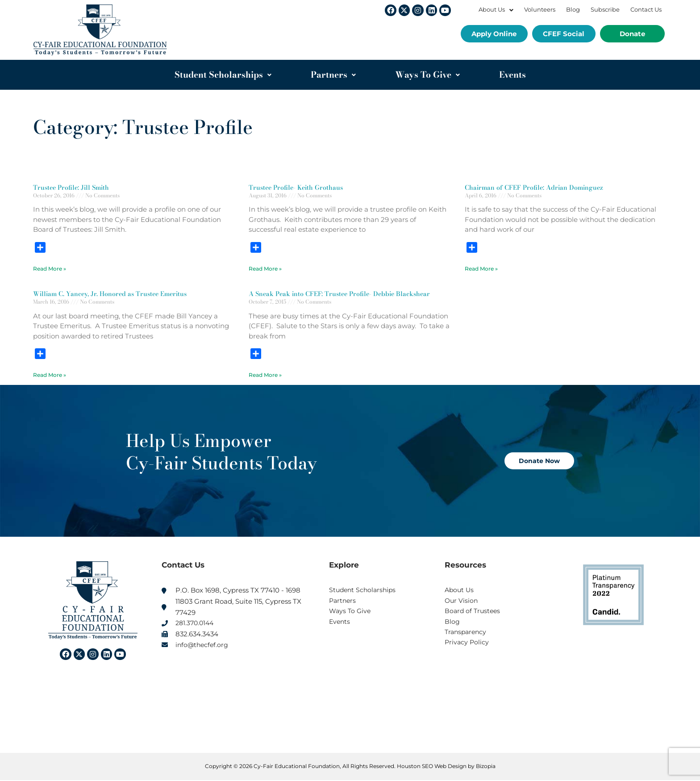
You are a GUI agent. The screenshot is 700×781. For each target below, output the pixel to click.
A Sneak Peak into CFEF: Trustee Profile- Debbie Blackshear (343, 294)
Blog (573, 10)
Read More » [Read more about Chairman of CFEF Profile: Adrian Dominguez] (481, 269)
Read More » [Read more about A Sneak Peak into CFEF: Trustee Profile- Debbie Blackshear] (265, 375)
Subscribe (605, 10)
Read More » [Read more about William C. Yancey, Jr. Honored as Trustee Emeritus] (50, 375)
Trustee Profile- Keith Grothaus (298, 187)
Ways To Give (427, 75)
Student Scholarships (223, 75)
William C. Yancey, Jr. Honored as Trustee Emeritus (114, 294)
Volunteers (540, 10)
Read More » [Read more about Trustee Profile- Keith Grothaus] (265, 269)
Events (512, 75)
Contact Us (646, 10)
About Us (496, 10)
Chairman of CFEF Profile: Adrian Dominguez (536, 187)
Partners (333, 75)
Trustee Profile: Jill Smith (73, 187)
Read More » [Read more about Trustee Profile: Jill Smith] (50, 269)
